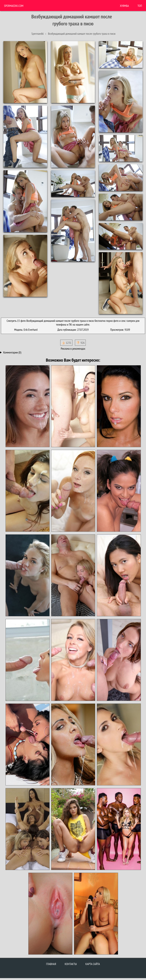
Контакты (71, 964)
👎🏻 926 (80, 343)
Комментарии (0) (12, 352)
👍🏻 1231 (66, 343)
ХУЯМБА (124, 6)
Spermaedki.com (14, 6)
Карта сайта (93, 964)
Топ (140, 6)
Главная (51, 964)
